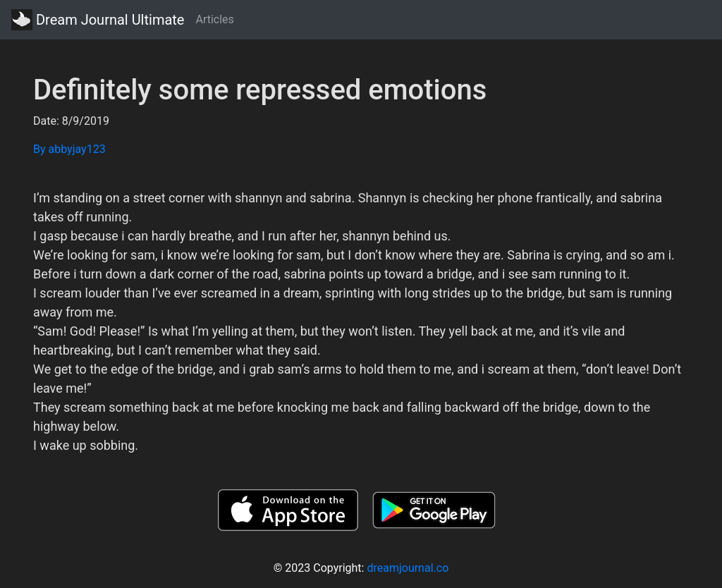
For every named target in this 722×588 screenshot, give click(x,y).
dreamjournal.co (408, 568)
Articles (214, 19)
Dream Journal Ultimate (98, 20)
